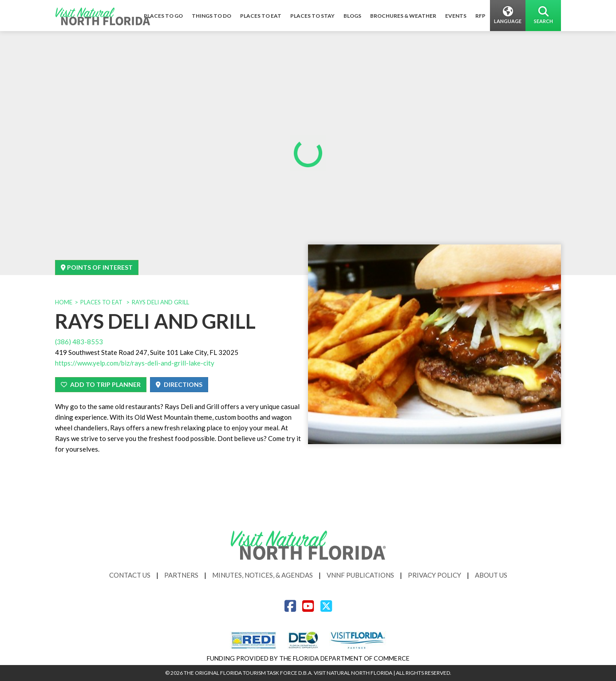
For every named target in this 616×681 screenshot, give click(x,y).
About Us (491, 575)
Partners (181, 575)
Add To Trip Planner (101, 384)
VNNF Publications (360, 575)
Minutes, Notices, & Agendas (263, 575)
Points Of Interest (97, 267)
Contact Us (130, 575)
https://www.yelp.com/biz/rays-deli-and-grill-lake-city (135, 363)
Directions (179, 384)
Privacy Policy (434, 575)
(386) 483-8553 (79, 342)
